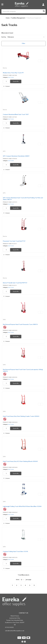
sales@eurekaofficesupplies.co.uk (15, 631)
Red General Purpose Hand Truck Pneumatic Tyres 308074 (20, 324)
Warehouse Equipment (34, 18)
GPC (4, 151)
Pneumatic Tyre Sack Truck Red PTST (14, 241)
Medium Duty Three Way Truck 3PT (13, 73)
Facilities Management (18, 18)
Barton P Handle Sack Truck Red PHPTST (15, 283)
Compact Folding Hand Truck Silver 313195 (15, 551)
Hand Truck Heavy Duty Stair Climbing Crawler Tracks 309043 (21, 416)
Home (8, 18)
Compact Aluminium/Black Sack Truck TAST (16, 114)
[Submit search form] (44, 11)
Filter (23, 43)
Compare (6, 86)
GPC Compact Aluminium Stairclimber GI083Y (16, 156)
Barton (5, 68)
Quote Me (16, 81)
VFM (4, 320)
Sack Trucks (11, 77)
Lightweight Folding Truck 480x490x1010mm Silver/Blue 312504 (22, 506)
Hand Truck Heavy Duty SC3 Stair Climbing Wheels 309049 (20, 461)
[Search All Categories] (23, 11)
